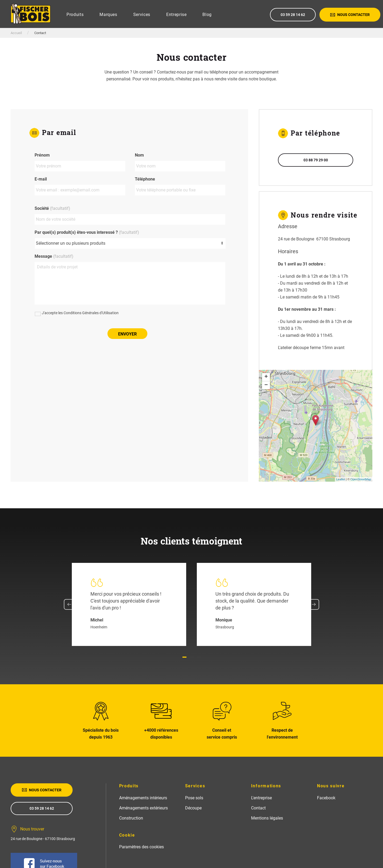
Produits (75, 15)
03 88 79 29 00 (316, 160)
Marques (108, 15)
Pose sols (194, 798)
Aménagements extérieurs (143, 808)
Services (142, 15)
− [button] (266, 385)
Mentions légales (267, 818)
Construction (131, 818)
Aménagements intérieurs (143, 798)
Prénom (42, 155)
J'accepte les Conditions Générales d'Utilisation (80, 313)
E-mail (41, 179)
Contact (258, 808)
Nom (139, 155)
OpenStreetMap (361, 479)
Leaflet (341, 479)
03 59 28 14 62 (293, 15)
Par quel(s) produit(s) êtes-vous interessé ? (87, 232)
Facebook (326, 798)
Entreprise (176, 15)
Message (54, 256)
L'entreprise (261, 798)
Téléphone (145, 179)
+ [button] (266, 377)
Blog (207, 15)
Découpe (193, 808)
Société (52, 208)
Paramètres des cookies (141, 847)
